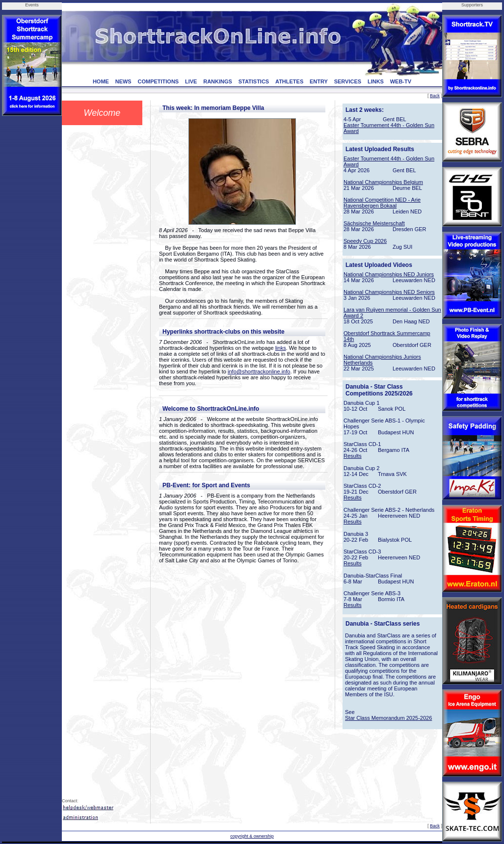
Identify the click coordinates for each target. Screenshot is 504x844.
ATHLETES (289, 81)
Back (435, 96)
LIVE (191, 81)
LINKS (376, 81)
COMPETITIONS (158, 81)
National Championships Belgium (383, 182)
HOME (101, 81)
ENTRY (319, 81)
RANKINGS (218, 81)
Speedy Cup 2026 (365, 241)
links (281, 348)
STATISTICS (254, 81)
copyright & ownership (252, 836)
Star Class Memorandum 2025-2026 (388, 718)
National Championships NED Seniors (389, 292)
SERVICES (348, 81)
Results (353, 456)
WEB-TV (401, 81)
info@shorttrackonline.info (259, 371)
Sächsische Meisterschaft (374, 223)
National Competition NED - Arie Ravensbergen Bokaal (382, 203)
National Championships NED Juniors (389, 274)
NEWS (123, 81)
